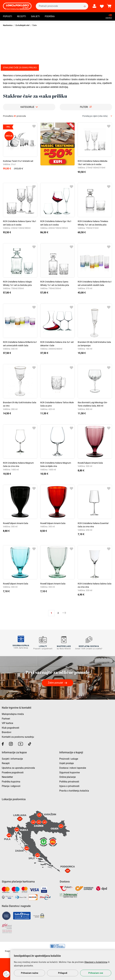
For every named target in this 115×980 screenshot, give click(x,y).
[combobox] (97, 116)
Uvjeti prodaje (66, 763)
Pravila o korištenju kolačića (74, 790)
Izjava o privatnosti (69, 785)
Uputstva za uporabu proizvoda (18, 767)
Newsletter (7, 776)
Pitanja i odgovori (11, 785)
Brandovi (7, 731)
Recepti (22, 17)
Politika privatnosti (69, 781)
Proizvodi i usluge (69, 758)
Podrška (52, 17)
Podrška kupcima (11, 781)
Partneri (6, 718)
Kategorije (27, 107)
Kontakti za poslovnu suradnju (18, 736)
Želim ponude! (55, 682)
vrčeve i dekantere (70, 83)
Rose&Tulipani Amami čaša (90, 463)
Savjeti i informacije (12, 758)
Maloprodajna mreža (13, 713)
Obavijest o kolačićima (96, 962)
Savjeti (37, 17)
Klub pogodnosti (10, 727)
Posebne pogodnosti (13, 772)
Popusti (8, 17)
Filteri (84, 107)
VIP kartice (7, 722)
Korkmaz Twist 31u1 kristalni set (18, 161)
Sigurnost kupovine (69, 772)
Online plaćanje (67, 776)
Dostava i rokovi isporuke (73, 767)
